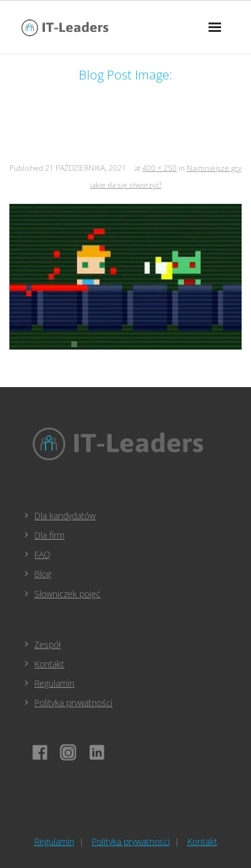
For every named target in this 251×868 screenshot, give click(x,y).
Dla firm (49, 535)
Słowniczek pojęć (67, 594)
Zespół (47, 644)
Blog (43, 574)
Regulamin (54, 683)
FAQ (42, 554)
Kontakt (49, 664)
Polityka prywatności (73, 703)
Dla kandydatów (65, 516)
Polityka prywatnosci (131, 841)
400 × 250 (160, 168)
